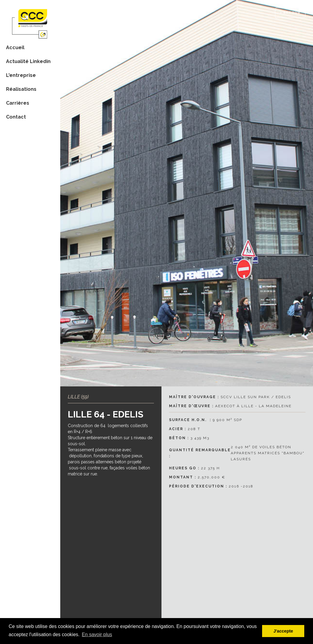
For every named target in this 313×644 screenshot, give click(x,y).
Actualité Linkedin (28, 61)
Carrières (18, 103)
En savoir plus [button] (97, 634)
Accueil (15, 48)
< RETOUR (290, 13)
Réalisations (21, 89)
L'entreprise (21, 75)
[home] (30, 20)
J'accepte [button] (283, 631)
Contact (16, 117)
